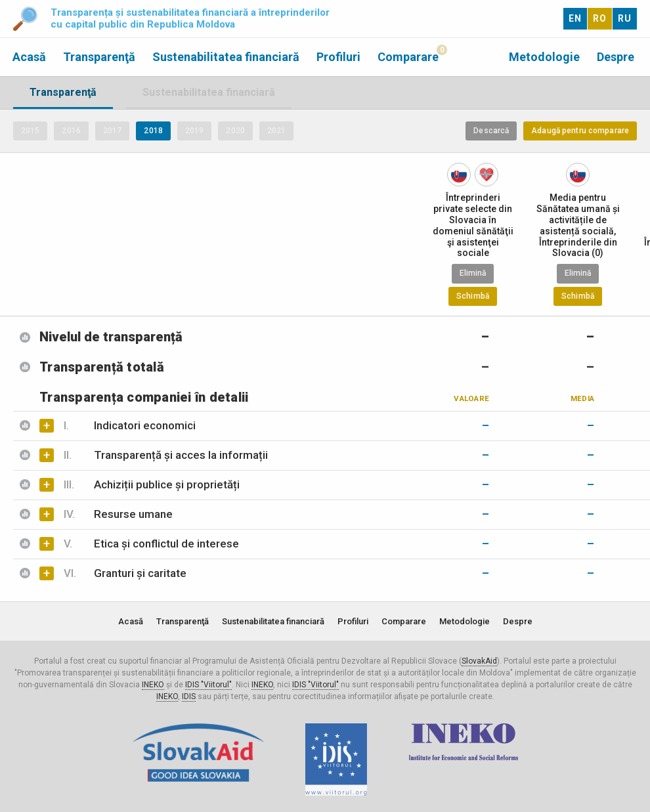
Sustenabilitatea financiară (226, 57)
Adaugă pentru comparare (580, 131)
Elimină (473, 273)
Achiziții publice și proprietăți (152, 484)
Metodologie (544, 57)
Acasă (29, 57)
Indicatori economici (130, 425)
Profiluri (338, 57)
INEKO (153, 685)
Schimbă (473, 296)
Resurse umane (118, 514)
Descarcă (491, 131)
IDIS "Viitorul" (208, 685)
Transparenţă (99, 57)
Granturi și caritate (125, 573)
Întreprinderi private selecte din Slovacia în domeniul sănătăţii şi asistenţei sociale (473, 225)
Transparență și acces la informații (166, 455)
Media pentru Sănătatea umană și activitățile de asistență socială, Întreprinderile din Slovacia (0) (578, 225)
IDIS (189, 696)
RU (625, 18)
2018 (153, 131)
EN (575, 18)
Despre (616, 57)
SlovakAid (479, 661)
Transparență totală (102, 367)
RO (600, 18)
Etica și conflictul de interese (151, 544)
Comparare (408, 57)
